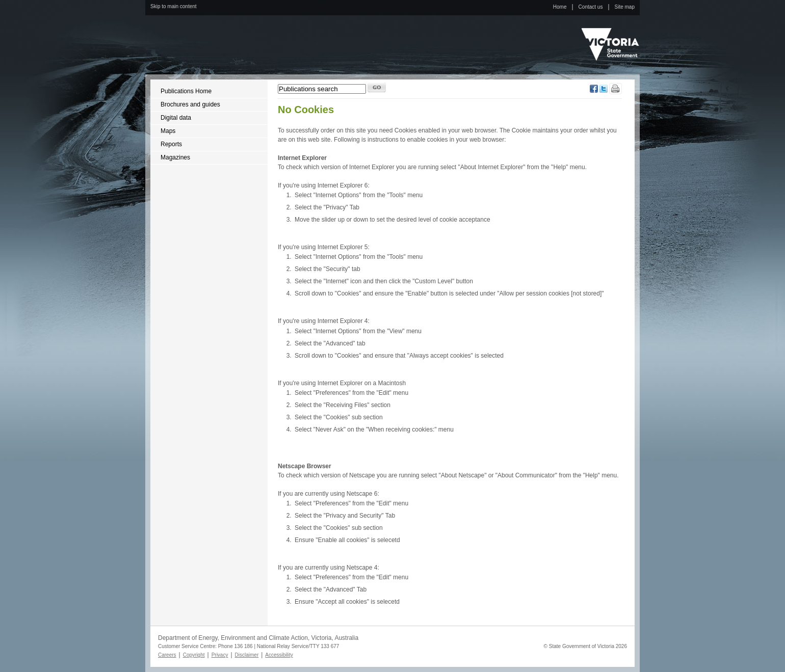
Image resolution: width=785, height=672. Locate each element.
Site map (625, 7)
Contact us (591, 7)
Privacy (220, 655)
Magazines (175, 157)
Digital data (176, 118)
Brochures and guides (190, 104)
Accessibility (279, 655)
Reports (171, 144)
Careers (167, 655)
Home (560, 7)
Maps (168, 131)
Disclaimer (247, 655)
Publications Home (186, 91)
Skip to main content (174, 6)
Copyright (194, 655)
